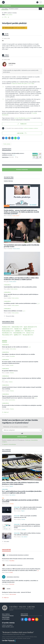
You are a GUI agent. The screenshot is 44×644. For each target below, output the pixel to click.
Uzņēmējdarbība (19, 333)
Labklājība (19, 331)
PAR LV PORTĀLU (6, 614)
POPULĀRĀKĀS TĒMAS (8, 322)
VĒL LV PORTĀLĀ (6, 450)
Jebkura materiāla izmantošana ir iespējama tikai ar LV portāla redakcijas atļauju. (20, 637)
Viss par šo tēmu (10, 316)
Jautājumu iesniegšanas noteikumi (31, 128)
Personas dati (28, 335)
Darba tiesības (17, 327)
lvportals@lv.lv (10, 625)
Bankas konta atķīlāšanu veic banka (13, 311)
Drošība (11, 573)
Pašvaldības (30, 331)
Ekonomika (12, 584)
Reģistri (23, 511)
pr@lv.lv (12, 627)
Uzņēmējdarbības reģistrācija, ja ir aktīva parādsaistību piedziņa (20, 287)
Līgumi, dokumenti (30, 327)
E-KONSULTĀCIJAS (6, 6)
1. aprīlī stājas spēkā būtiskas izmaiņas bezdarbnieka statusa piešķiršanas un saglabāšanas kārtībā (27, 526)
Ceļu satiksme (12, 495)
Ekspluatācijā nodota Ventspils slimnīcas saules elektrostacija (18, 559)
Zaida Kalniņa (12, 63)
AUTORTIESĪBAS (6, 619)
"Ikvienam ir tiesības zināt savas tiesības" (18, 632)
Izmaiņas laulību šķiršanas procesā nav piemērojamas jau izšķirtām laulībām (22, 378)
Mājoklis (27, 329)
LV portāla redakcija (8, 623)
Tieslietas (6, 327)
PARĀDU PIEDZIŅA (8, 181)
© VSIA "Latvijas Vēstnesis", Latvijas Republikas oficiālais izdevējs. (16, 638)
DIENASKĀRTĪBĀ (6, 550)
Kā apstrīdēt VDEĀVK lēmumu (10, 371)
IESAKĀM (5, 341)
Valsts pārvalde (13, 594)
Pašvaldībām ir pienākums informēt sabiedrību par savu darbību (18, 354)
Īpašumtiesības (8, 329)
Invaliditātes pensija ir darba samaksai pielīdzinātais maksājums (20, 303)
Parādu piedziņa (9, 15)
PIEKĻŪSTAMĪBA (6, 618)
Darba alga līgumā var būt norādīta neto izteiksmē (15, 347)
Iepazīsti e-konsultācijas (10, 444)
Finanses (23, 519)
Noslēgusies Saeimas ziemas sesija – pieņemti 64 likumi (16, 592)
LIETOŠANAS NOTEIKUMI (8, 616)
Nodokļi (18, 329)
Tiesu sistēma (7, 335)
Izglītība (18, 335)
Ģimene (30, 333)
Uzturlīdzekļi (7, 333)
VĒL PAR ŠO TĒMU (9, 177)
